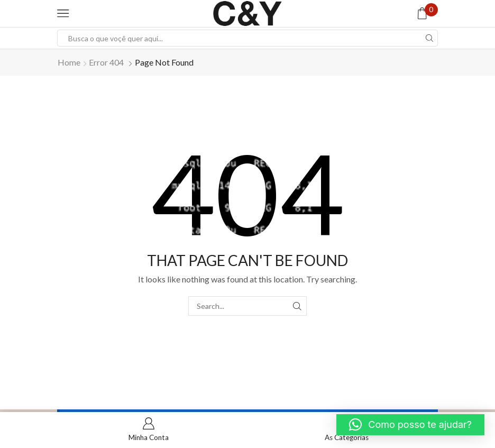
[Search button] (429, 38)
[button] (410, 425)
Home (69, 62)
